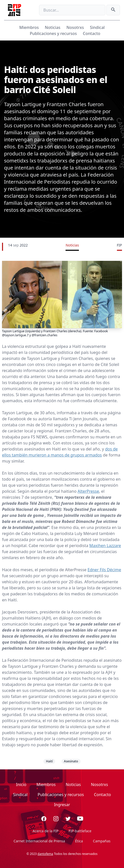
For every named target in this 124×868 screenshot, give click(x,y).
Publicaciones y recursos (53, 33)
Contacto (92, 33)
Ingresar (62, 805)
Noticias (53, 27)
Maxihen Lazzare (105, 546)
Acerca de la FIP (45, 831)
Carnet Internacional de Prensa (39, 841)
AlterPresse (88, 491)
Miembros (29, 27)
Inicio (21, 784)
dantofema (45, 854)
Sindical (97, 27)
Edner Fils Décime (104, 570)
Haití (49, 761)
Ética (79, 841)
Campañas (102, 841)
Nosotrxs (75, 27)
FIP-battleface (80, 831)
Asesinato (71, 761)
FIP (119, 245)
